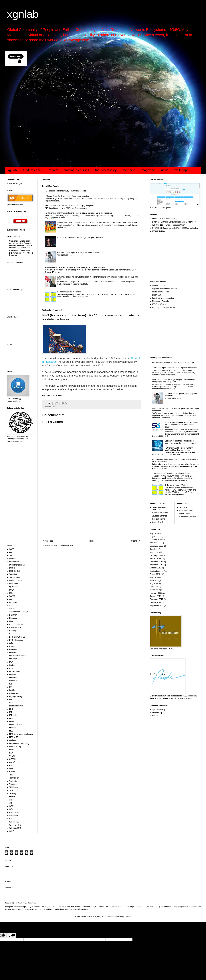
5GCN (12, 590)
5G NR (12, 568)
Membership (157, 713)
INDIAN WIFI (15, 671)
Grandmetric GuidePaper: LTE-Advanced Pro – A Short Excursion (21, 253)
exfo (11, 643)
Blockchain (14, 618)
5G (10, 555)
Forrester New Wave (18, 656)
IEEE (11, 668)
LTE (11, 712)
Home (92, 541)
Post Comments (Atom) (63, 545)
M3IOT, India (184, 514)
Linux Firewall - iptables (162, 292)
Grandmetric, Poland (188, 517)
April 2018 (154, 587)
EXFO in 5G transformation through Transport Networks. (80, 237)
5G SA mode (14, 577)
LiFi (11, 700)
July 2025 (154, 533)
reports (53, 170)
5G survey (13, 584)
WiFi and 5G (14, 822)
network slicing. (16, 747)
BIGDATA (13, 615)
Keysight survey (16, 696)
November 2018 (156, 565)
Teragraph (13, 784)
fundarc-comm (33, 170)
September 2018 (157, 571)
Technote (13, 781)
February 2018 (156, 593)
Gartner (12, 665)
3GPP (12, 549)
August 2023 (155, 537)
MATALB (13, 728)
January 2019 (155, 558)
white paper (14, 812)
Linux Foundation (16, 706)
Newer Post (48, 541)
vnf (10, 803)
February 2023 (156, 540)
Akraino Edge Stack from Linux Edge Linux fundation (68, 196)
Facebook (13, 649)
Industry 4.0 (14, 678)
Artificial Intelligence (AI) (19, 612)
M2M (11, 718)
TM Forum (13, 787)
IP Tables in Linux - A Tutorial (69, 292)
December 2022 (156, 546)
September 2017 (157, 605)
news (165, 170)
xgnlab (23, 14)
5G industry (14, 562)
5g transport (14, 587)
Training (13, 794)
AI (10, 606)
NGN (11, 753)
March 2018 (155, 590)
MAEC (12, 722)
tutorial (12, 797)
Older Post (136, 541)
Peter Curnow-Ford (160, 513)
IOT (11, 687)
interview (13, 681)
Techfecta (183, 507)
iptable (12, 690)
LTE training (14, 715)
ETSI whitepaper (16, 640)
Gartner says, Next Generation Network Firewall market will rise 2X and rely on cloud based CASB (97, 223)
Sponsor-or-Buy (159, 710)
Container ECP (15, 627)
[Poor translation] (11, 936)
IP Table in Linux (159, 231)
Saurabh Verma (159, 519)
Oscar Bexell (157, 522)
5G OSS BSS (15, 571)
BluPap (155, 716)
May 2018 (154, 584)
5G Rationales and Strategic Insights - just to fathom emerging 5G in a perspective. (78, 213)
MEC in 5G (14, 737)
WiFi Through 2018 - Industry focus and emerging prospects (69, 206)
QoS (11, 769)
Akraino (12, 609)
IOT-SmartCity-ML (160, 304)
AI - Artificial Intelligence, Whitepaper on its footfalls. (78, 252)
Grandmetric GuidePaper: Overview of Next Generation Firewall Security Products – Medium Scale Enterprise (21, 244)
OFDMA (13, 759)
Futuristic (13, 659)
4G (10, 552)
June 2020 (154, 549)
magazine (148, 170)
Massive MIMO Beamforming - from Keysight (172, 473)
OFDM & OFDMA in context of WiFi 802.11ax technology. (176, 228)
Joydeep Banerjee (160, 516)
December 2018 (156, 562)
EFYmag (13, 631)
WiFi (11, 819)
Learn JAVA (157, 295)
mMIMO (13, 740)
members (129, 170)
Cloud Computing (16, 624)
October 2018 (155, 568)
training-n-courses (77, 170)
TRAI (11, 791)
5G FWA (13, 559)
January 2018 (155, 596)
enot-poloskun (108, 916)
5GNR (12, 593)
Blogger (128, 916)
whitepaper (182, 170)
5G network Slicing (17, 565)
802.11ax (13, 602)
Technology (14, 778)
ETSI (11, 634)
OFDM (12, 756)
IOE (11, 684)
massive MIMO (15, 725)
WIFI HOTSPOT (16, 825)
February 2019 (156, 555)
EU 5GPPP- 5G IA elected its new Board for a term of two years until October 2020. (181, 425)
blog (51, 407)
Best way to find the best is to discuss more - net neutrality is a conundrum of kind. (181, 443)
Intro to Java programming (163, 298)
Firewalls (13, 653)
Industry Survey (106, 170)
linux (11, 703)
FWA (11, 662)
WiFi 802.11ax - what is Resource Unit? (168, 225)
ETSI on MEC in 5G (17, 637)
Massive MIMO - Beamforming (165, 219)
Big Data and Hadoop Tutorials (165, 289)
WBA (11, 809)
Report (12, 772)
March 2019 (155, 552)
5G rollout (13, 574)
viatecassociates (186, 511)
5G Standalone (15, 581)
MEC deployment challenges (21, 734)
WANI (12, 806)
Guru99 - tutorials (159, 286)
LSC (11, 709)
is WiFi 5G (13, 693)
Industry (13, 674)
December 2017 (156, 599)
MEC (11, 731)
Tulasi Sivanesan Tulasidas (159, 509)
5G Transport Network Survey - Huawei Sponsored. (66, 191)
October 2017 (155, 602)
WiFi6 (12, 831)
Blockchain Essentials (161, 301)
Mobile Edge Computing (19, 743)
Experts (12, 646)
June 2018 (154, 580)
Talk (11, 775)
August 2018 (155, 574)
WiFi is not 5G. (15, 828)
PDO (11, 765)
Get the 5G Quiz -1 (17, 184)
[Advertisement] (97, 93)
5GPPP (12, 596)
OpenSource (14, 762)
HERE (59, 395)
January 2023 (155, 543)
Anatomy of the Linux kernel (164, 308)
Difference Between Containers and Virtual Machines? (174, 222)
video (11, 800)
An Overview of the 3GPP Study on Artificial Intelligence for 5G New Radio (75, 267)
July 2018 (154, 577)
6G (10, 599)
